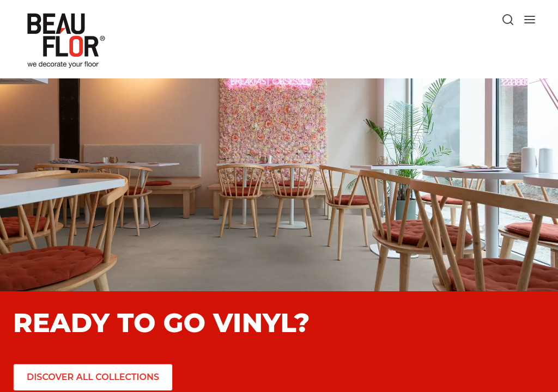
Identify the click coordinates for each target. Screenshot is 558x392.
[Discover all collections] (91, 377)
